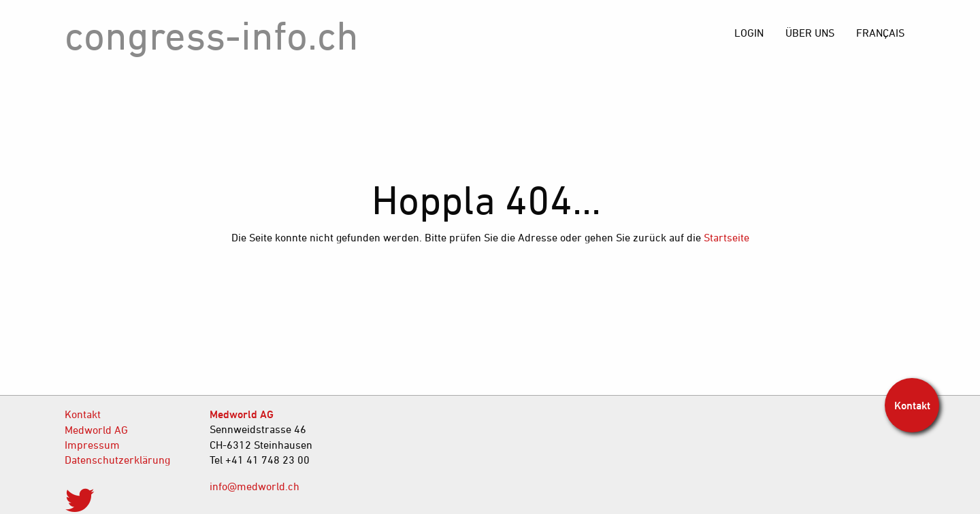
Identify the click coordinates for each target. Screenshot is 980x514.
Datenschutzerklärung (117, 460)
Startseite (726, 237)
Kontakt (83, 414)
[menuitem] (880, 33)
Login (749, 33)
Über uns (810, 33)
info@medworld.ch (255, 486)
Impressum (92, 445)
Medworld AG (96, 430)
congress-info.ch (212, 35)
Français (880, 33)
